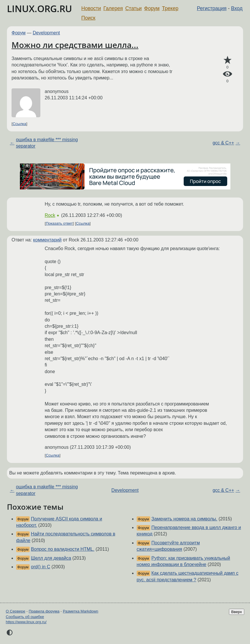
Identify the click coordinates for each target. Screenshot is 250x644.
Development (46, 33)
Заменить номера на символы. (184, 519)
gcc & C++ (223, 143)
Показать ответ (59, 223)
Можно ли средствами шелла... (75, 45)
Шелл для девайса (51, 558)
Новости (91, 8)
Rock (50, 215)
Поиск (88, 18)
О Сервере (16, 611)
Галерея (113, 8)
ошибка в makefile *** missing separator (47, 143)
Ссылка (19, 124)
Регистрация (212, 8)
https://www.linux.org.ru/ (26, 622)
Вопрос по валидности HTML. (63, 549)
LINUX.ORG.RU (40, 9)
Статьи (133, 8)
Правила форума (44, 611)
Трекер (170, 8)
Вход (237, 8)
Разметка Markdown (81, 611)
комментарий (47, 240)
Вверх (237, 612)
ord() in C (41, 567)
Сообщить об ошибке (25, 617)
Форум (152, 8)
